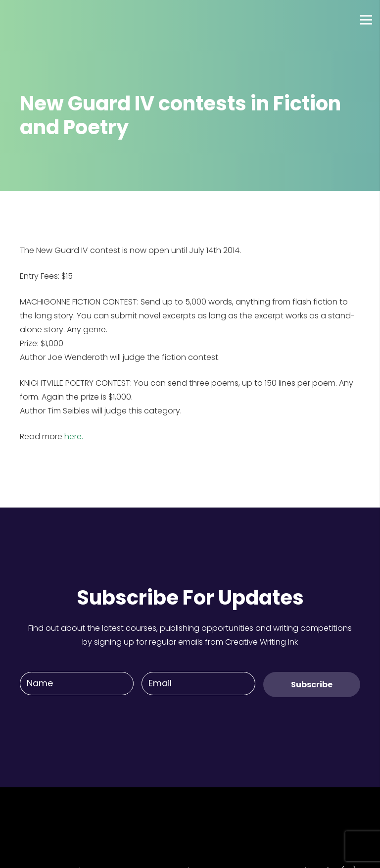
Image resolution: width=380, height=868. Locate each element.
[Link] (44, 20)
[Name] (77, 684)
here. (74, 436)
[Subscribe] (312, 685)
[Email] (198, 684)
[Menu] (366, 20)
